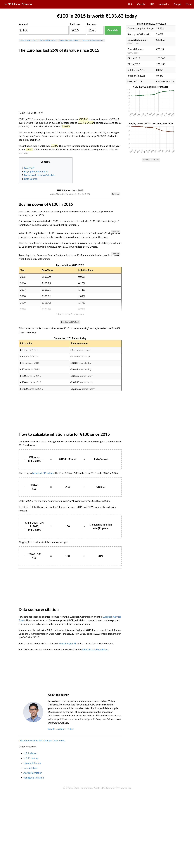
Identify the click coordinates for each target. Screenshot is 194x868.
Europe (177, 4)
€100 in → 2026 (28, 40)
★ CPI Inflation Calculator (19, 4)
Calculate (113, 30)
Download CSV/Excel (151, 160)
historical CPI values (43, 627)
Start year (75, 24)
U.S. (130, 4)
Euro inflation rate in (69, 40)
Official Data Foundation (95, 804)
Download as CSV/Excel (70, 476)
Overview (29, 168)
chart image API (67, 798)
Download (115, 194)
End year (92, 24)
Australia (164, 4)
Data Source (31, 179)
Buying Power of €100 (36, 171)
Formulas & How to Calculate (40, 175)
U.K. (152, 4)
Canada (141, 4)
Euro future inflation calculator (93, 40)
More (189, 4)
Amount (24, 24)
